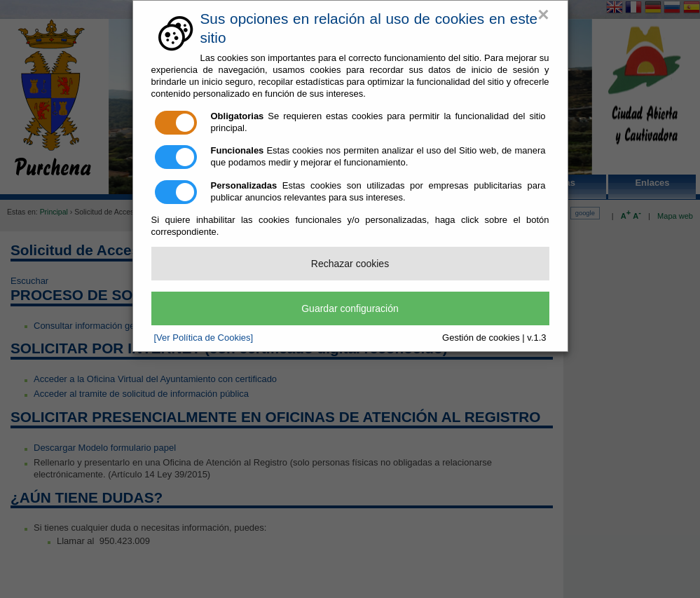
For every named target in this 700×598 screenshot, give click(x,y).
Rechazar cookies (350, 264)
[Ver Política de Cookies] (204, 338)
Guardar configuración (350, 308)
